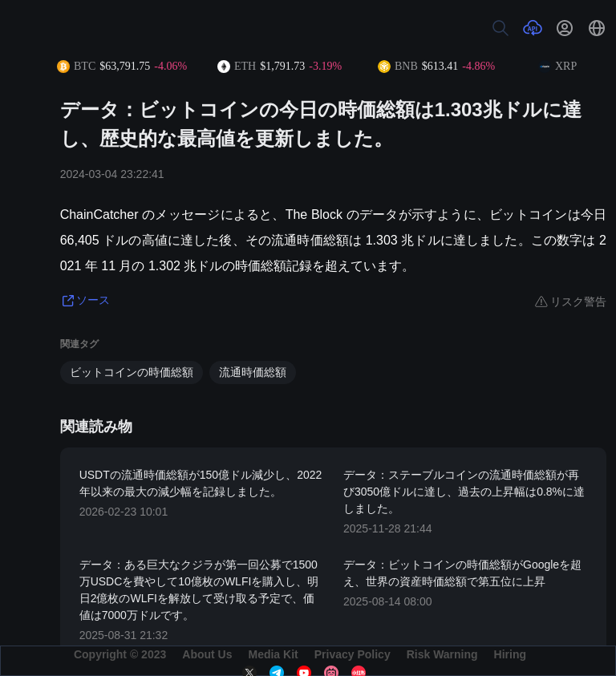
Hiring (510, 654)
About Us (207, 654)
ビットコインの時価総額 (132, 372)
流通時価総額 (253, 372)
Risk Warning (442, 654)
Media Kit (273, 654)
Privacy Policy (353, 654)
